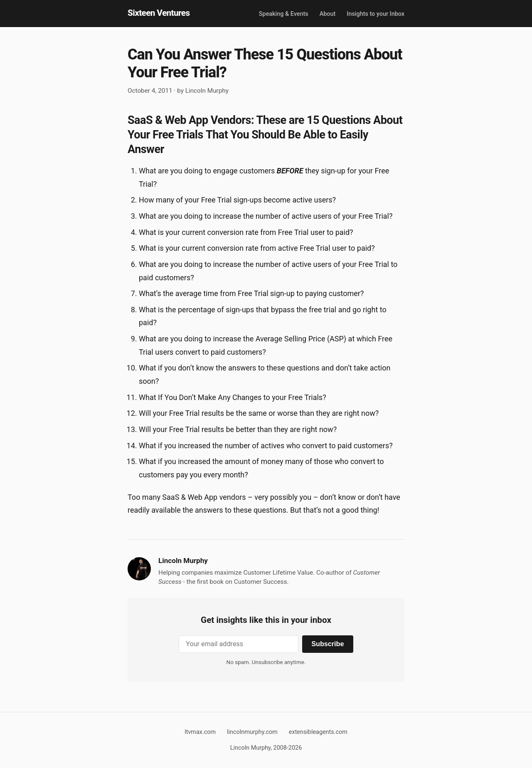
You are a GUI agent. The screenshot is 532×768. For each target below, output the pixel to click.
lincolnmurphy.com (252, 732)
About (328, 14)
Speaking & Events (284, 14)
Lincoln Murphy (207, 91)
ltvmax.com (200, 732)
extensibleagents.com (318, 732)
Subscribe (328, 644)
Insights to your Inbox (376, 14)
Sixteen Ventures (159, 13)
